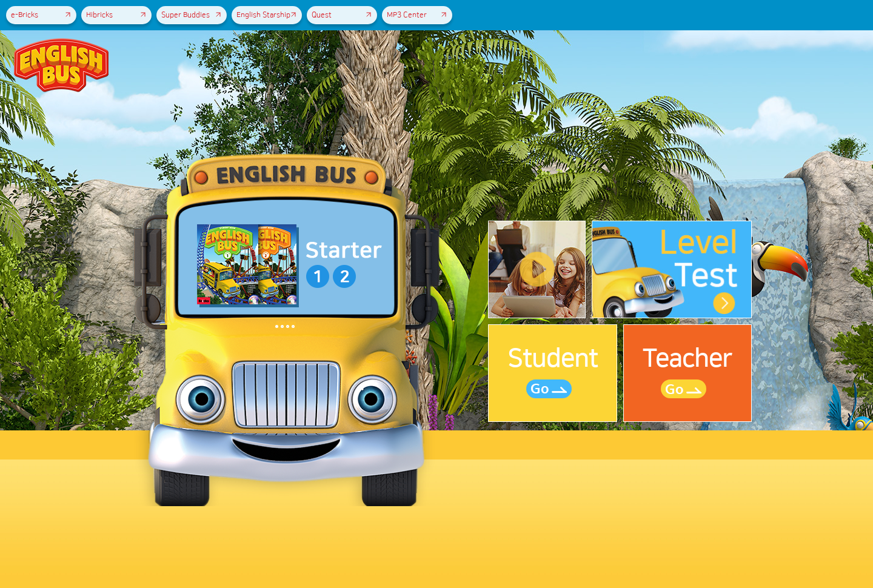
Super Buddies (191, 15)
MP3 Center (416, 15)
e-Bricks (41, 15)
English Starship (266, 15)
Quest (341, 15)
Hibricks (116, 15)
